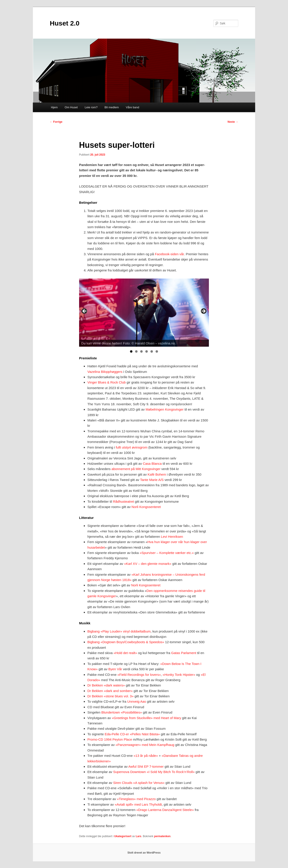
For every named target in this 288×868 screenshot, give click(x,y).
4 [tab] (147, 351)
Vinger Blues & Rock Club (106, 382)
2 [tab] (136, 351)
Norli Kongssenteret (146, 507)
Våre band (132, 107)
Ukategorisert (123, 836)
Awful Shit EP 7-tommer (146, 766)
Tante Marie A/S (152, 480)
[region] (144, 313)
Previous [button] (85, 311)
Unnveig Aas (137, 701)
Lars (139, 836)
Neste (233, 122)
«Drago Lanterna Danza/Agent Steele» (165, 810)
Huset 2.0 (65, 23)
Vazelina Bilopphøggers (105, 372)
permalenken (162, 836)
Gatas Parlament (184, 653)
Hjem (54, 107)
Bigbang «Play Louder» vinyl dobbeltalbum (119, 631)
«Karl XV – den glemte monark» (148, 564)
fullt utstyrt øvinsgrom (132, 447)
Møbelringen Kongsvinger (165, 409)
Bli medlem (112, 107)
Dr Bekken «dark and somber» (110, 691)
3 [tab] (141, 351)
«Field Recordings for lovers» (139, 675)
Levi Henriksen (172, 537)
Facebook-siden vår (169, 254)
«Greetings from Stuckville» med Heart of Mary (146, 718)
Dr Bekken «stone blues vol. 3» (110, 696)
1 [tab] (131, 351)
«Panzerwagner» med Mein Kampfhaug (145, 745)
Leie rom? (91, 107)
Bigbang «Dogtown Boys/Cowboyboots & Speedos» (126, 642)
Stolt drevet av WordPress (144, 853)
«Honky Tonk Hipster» (179, 675)
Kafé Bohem (157, 474)
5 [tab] (152, 351)
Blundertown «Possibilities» (122, 712)
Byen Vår (115, 669)
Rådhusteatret (123, 501)
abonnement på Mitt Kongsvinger (136, 469)
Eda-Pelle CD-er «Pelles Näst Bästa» (132, 734)
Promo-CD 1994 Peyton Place (110, 739)
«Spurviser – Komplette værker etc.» (167, 553)
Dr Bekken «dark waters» (106, 685)
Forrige (56, 122)
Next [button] (203, 311)
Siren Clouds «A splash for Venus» (139, 783)
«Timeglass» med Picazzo (136, 799)
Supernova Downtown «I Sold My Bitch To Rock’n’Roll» (154, 772)
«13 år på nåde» (146, 756)
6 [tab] (157, 351)
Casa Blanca (152, 464)
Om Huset (71, 107)
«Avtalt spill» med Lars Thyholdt (138, 804)
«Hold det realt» (125, 653)
